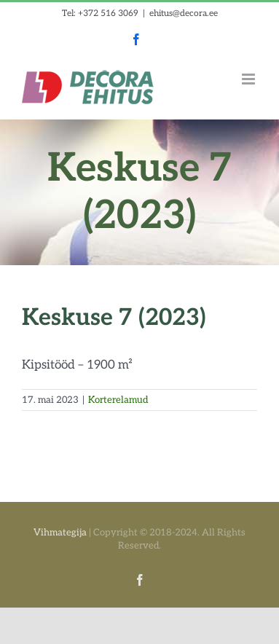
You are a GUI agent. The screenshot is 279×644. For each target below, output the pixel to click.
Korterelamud (118, 400)
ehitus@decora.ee (184, 13)
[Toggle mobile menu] (249, 79)
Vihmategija (60, 533)
